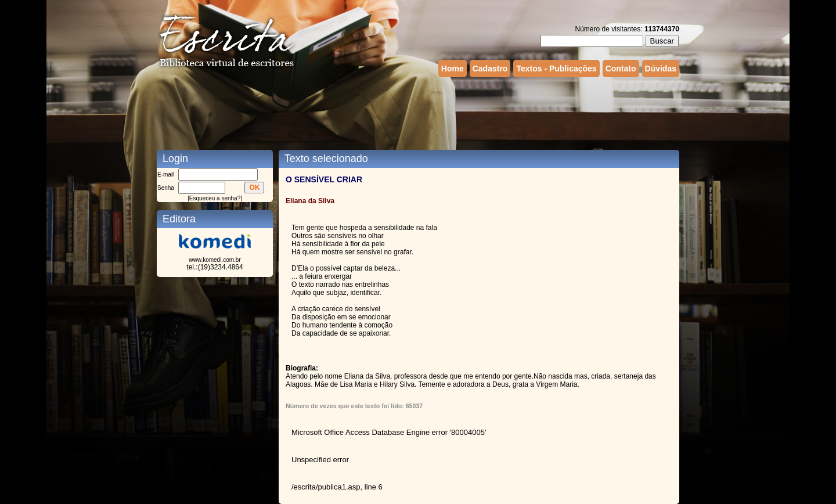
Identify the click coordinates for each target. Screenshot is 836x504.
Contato (621, 69)
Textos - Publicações (556, 69)
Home (453, 69)
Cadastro (490, 69)
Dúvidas (661, 69)
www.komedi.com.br (215, 260)
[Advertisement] (418, 112)
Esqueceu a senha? (215, 198)
